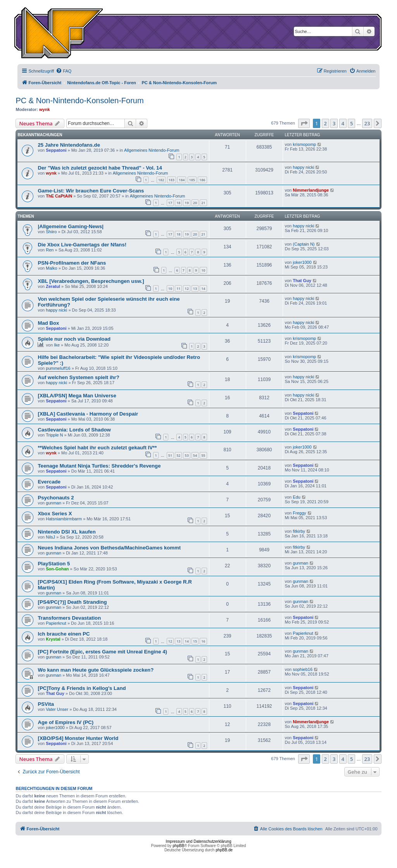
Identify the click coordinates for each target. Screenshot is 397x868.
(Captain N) (304, 244)
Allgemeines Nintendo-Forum (152, 150)
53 (186, 455)
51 (170, 455)
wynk (45, 109)
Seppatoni (56, 150)
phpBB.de (224, 850)
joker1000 (302, 262)
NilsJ (50, 537)
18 (178, 203)
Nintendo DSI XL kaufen (66, 532)
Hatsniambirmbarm (64, 519)
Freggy (299, 513)
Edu (297, 497)
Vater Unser (57, 709)
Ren (50, 250)
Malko (51, 268)
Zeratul (53, 286)
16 (203, 641)
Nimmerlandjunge (311, 190)
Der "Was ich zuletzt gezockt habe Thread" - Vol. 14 (100, 168)
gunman (54, 503)
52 (178, 455)
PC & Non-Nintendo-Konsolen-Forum (79, 100)
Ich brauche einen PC (64, 634)
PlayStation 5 (54, 564)
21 (203, 203)
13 (195, 288)
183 (172, 180)
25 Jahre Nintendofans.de (69, 145)
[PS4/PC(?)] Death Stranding (72, 602)
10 (203, 270)
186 (202, 180)
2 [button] (325, 123)
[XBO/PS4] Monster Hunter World (78, 738)
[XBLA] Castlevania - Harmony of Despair (88, 414)
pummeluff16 (58, 368)
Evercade (49, 482)
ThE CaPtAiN (59, 196)
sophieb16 (303, 669)
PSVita (46, 704)
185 (192, 180)
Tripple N (54, 435)
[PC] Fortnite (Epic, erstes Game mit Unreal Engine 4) (102, 652)
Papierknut (56, 623)
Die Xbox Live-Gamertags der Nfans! (82, 245)
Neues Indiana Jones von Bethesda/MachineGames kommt (109, 548)
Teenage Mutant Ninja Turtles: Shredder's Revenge (99, 466)
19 (186, 203)
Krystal (53, 639)
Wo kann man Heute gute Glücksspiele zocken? (96, 670)
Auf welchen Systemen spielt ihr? (78, 377)
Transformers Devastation (69, 618)
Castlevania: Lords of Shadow (74, 430)
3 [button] (334, 123)
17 (170, 203)
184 (182, 180)
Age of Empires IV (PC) (66, 722)
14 (203, 288)
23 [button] (367, 123)
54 (195, 455)
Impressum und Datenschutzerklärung (199, 841)
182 (161, 180)
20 (195, 203)
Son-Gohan (57, 569)
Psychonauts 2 (56, 498)
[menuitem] (64, 71)
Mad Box (48, 323)
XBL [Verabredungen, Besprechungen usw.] (91, 281)
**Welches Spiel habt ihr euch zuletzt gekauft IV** (97, 448)
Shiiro (51, 232)
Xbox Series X (55, 514)
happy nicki (303, 167)
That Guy (302, 281)
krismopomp (304, 144)
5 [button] (351, 123)
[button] (304, 123)
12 (186, 288)
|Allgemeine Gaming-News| (70, 226)
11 (178, 288)
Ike (57, 345)
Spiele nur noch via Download (74, 339)
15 (195, 641)
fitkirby (299, 531)
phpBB (178, 846)
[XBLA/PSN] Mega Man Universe (77, 396)
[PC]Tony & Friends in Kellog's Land (82, 688)
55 (203, 455)
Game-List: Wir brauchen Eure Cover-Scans (91, 191)
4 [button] (343, 123)
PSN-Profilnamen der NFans (72, 263)
